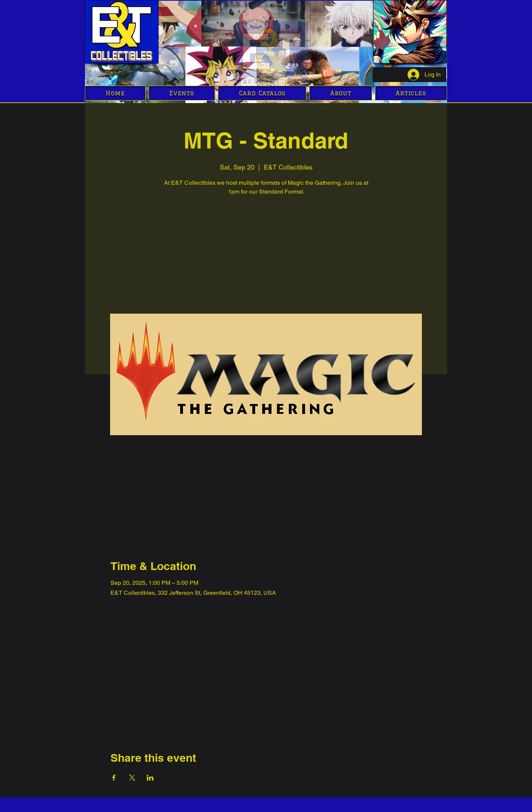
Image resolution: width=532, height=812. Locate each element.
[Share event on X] (132, 778)
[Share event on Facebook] (114, 778)
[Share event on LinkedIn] (150, 778)
